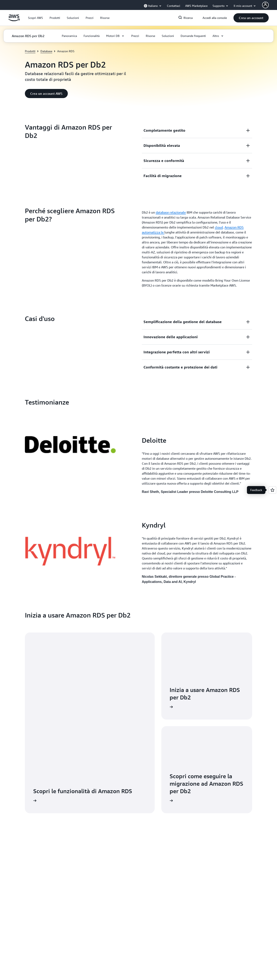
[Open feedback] (272, 490)
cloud (219, 227)
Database (46, 51)
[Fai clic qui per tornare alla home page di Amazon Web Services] (14, 20)
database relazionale (171, 212)
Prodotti (30, 51)
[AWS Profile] (265, 5)
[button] (35, 18)
